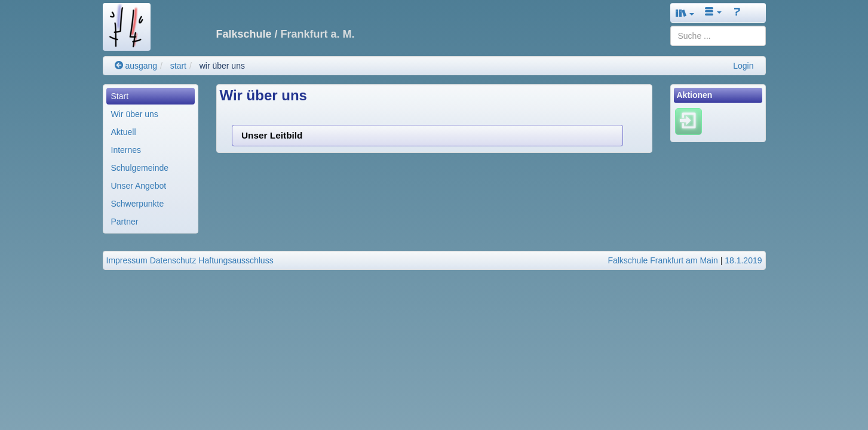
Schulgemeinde (140, 168)
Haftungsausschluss (236, 260)
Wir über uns (135, 114)
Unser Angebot (139, 186)
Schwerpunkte (138, 204)
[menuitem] (151, 96)
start (178, 66)
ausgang (136, 66)
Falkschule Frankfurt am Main (662, 260)
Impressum (127, 260)
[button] (685, 13)
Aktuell (124, 132)
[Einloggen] (688, 121)
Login (743, 66)
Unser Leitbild (272, 135)
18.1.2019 (743, 260)
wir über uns (222, 66)
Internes (126, 150)
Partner (125, 222)
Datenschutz (173, 260)
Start (120, 96)
